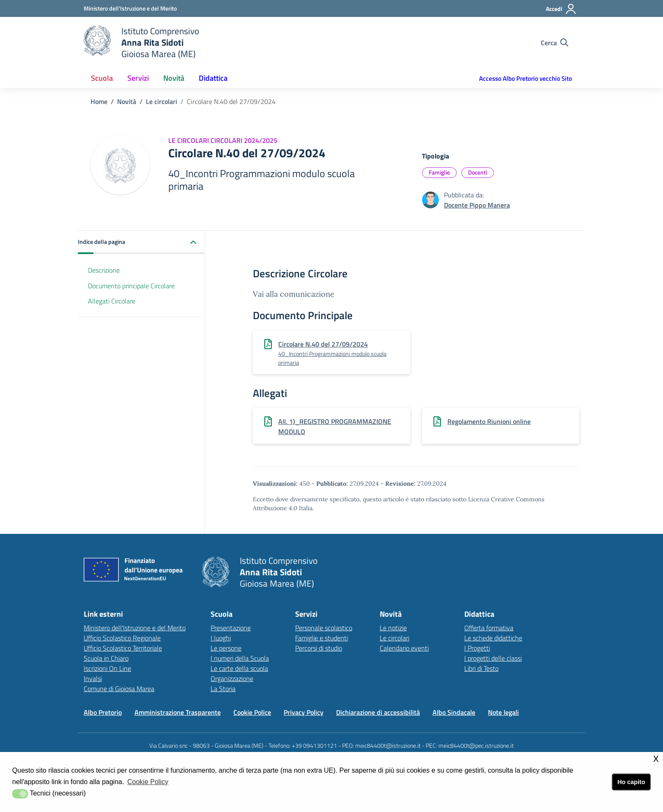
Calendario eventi (404, 648)
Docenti (478, 172)
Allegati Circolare (112, 301)
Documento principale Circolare (131, 286)
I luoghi (221, 638)
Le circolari (162, 101)
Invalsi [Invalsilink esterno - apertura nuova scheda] (93, 678)
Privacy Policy (304, 712)
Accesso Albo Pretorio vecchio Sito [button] (526, 78)
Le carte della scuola (239, 668)
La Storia (223, 689)
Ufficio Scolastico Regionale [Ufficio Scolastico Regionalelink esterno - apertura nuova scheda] (122, 638)
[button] (141, 242)
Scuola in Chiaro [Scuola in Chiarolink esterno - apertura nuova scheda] (106, 658)
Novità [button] (174, 78)
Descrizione (104, 270)
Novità (127, 101)
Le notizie (393, 628)
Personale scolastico (324, 628)
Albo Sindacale (454, 712)
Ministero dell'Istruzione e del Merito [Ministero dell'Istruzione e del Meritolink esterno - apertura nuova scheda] (135, 628)
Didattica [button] (213, 78)
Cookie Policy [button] (148, 782)
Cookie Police (252, 712)
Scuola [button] (102, 78)
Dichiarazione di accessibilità (378, 712)
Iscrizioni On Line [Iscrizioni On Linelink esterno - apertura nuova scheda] (107, 668)
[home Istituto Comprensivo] (141, 42)
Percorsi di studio (319, 648)
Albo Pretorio (103, 712)
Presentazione (231, 628)
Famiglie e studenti (322, 638)
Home (99, 101)
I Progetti (477, 648)
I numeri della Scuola (240, 658)
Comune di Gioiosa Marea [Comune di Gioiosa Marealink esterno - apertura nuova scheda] (119, 689)
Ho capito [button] (631, 782)
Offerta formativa (489, 628)
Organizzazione (232, 678)
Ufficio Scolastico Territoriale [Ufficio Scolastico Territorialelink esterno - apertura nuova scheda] (123, 648)
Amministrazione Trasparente (178, 712)
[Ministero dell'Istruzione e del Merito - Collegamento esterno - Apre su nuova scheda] (130, 8)
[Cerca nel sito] (555, 43)
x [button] (656, 758)
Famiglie (439, 172)
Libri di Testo (481, 668)
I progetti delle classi (493, 658)
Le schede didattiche (493, 638)
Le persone (226, 648)
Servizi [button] (138, 78)
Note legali (503, 712)
